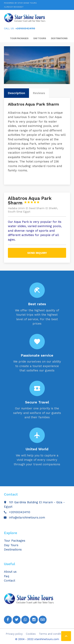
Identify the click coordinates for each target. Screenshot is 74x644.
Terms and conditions (52, 634)
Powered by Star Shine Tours (20, 3)
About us (10, 572)
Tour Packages (19, 38)
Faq (7, 576)
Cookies (31, 634)
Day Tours (40, 38)
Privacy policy (14, 634)
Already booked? (14, 7)
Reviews (39, 93)
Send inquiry (37, 253)
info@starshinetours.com (27, 517)
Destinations (59, 38)
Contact (10, 581)
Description (16, 93)
